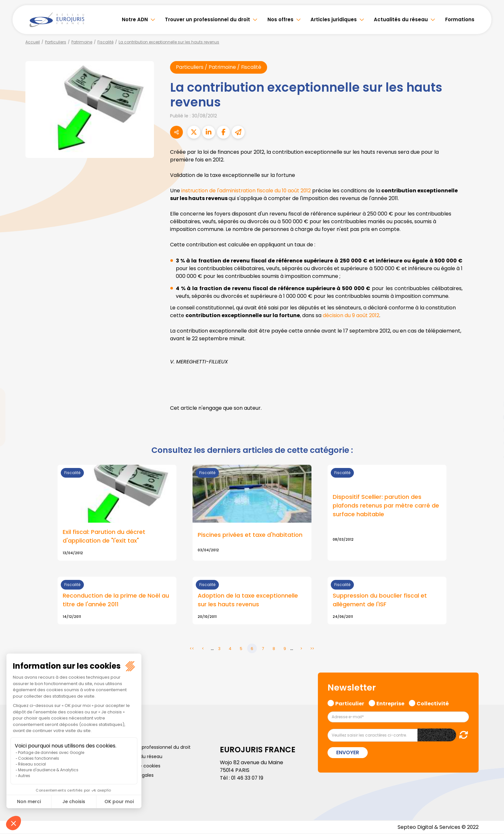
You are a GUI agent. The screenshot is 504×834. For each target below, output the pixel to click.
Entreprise (390, 703)
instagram (491, 430)
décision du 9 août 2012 (351, 315)
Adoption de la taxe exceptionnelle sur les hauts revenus (248, 600)
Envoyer (348, 753)
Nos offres (280, 19)
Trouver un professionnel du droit (207, 19)
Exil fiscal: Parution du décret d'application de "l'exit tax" (104, 536)
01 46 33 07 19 (248, 779)
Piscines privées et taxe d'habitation (250, 535)
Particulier (350, 703)
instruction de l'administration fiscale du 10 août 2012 (247, 191)
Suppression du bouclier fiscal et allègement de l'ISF (380, 600)
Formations (460, 19)
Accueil (33, 42)
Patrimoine (82, 42)
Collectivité (433, 703)
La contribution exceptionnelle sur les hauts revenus (169, 42)
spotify (491, 443)
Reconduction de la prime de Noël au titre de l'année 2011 (116, 600)
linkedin (491, 404)
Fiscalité (105, 42)
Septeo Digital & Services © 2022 (438, 827)
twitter (491, 391)
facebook (491, 379)
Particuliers (56, 42)
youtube (491, 417)
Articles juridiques (334, 19)
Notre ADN (135, 19)
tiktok (491, 456)
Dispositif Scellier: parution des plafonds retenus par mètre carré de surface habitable (386, 506)
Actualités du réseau (401, 19)
